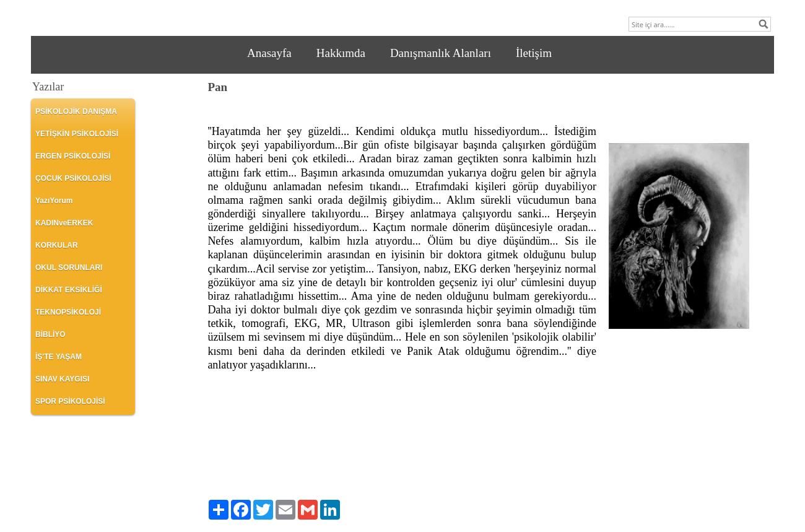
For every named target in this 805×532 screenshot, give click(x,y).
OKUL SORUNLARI (69, 268)
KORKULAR (57, 245)
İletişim (534, 53)
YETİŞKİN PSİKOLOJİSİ (77, 134)
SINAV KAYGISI (62, 379)
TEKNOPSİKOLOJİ (68, 312)
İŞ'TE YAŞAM (59, 357)
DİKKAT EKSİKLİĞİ (69, 290)
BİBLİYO (50, 334)
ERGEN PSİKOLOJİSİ (73, 156)
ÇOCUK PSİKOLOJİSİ (73, 178)
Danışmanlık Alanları (441, 53)
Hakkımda (341, 53)
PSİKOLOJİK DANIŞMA (76, 111)
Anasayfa (269, 53)
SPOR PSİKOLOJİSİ (70, 401)
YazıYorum (54, 201)
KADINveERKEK (64, 223)
